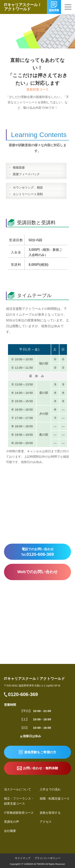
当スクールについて (17, 789)
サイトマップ (23, 858)
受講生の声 (11, 822)
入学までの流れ (50, 789)
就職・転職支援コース (55, 798)
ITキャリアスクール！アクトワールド (23, 7)
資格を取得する (50, 813)
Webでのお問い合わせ (38, 572)
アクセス (46, 822)
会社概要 (10, 831)
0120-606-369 (23, 694)
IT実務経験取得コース (19, 813)
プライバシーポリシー (47, 858)
